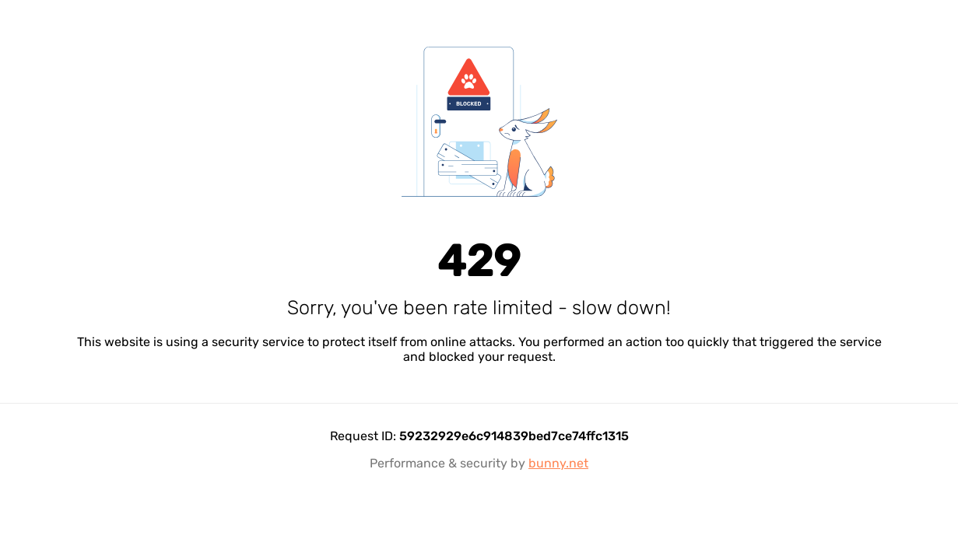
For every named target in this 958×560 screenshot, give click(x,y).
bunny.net (558, 463)
